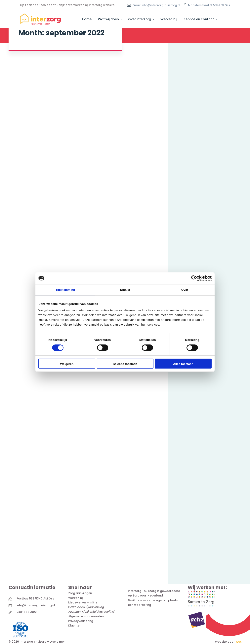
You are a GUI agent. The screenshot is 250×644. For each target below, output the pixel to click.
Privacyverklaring (81, 621)
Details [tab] (125, 290)
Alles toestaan (183, 364)
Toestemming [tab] (65, 290)
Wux (238, 642)
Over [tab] (185, 290)
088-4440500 (27, 612)
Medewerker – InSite (83, 602)
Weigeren (67, 364)
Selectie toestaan (125, 364)
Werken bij (76, 598)
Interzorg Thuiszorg (142, 591)
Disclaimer (57, 642)
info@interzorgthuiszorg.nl (36, 605)
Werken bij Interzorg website (94, 5)
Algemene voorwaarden (86, 616)
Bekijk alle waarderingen (146, 600)
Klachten (75, 626)
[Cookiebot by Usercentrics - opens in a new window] (194, 278)
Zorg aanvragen (80, 593)
